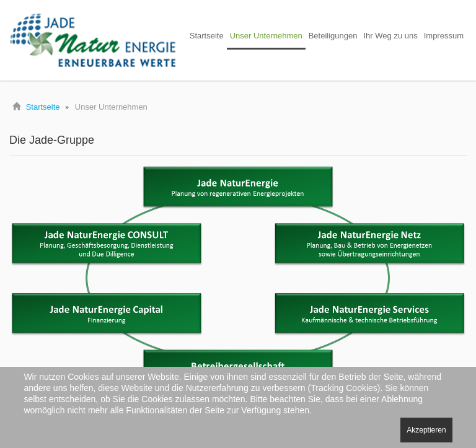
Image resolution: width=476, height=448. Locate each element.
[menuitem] (207, 37)
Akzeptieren (426, 430)
